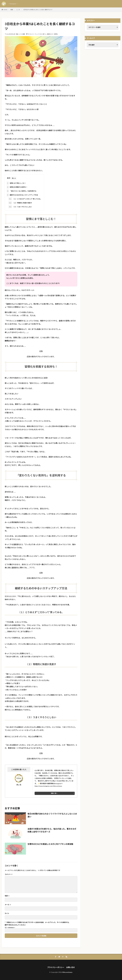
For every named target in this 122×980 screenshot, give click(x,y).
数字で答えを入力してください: (15, 925)
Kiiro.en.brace (67, 972)
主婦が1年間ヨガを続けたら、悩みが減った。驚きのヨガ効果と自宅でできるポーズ (52, 830)
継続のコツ (50, 34)
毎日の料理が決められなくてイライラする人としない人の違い (52, 815)
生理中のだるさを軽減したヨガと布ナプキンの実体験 (50, 844)
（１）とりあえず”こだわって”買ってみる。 (25, 199)
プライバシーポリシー (56, 967)
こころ (18, 10)
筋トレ (45, 34)
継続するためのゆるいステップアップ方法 (22, 195)
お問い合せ (70, 967)
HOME (5, 10)
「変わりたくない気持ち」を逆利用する (22, 191)
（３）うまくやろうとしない (20, 207)
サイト (7, 913)
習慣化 (56, 34)
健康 (12, 10)
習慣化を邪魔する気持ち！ (17, 187)
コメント (9, 874)
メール (8, 905)
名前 (7, 896)
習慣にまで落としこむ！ (16, 183)
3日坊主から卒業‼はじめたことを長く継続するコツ (38, 10)
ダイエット (31, 34)
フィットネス (38, 34)
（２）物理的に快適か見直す (20, 203)
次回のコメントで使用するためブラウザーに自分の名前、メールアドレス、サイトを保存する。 (38, 922)
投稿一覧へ (54, 793)
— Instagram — (13, 4)
